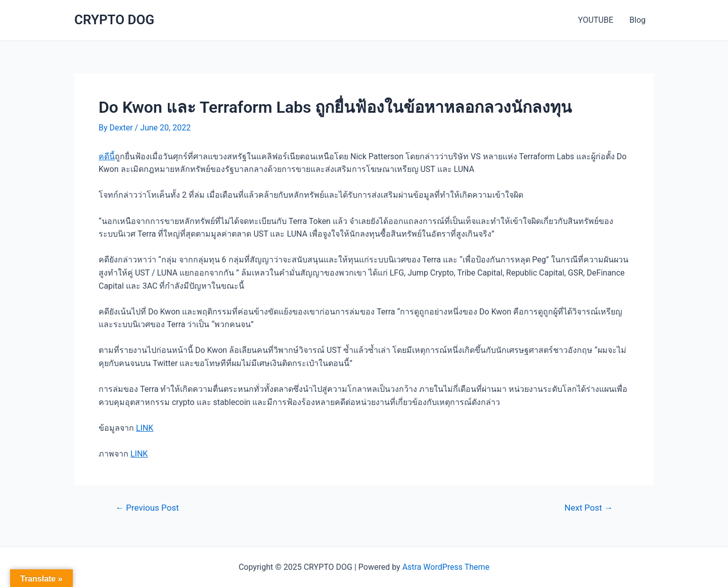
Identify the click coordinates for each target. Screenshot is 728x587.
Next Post (589, 508)
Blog (638, 20)
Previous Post (147, 508)
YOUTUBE (596, 20)
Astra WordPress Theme (446, 567)
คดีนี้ (107, 156)
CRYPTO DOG (114, 20)
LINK (145, 428)
